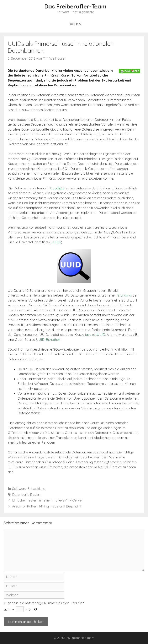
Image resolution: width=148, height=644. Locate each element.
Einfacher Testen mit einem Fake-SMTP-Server (48, 500)
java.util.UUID (95, 334)
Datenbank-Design (26, 494)
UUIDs (56, 242)
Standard (124, 295)
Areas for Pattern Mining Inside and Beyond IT (47, 506)
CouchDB (57, 188)
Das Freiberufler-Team (75, 6)
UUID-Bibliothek (48, 339)
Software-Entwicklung (29, 489)
